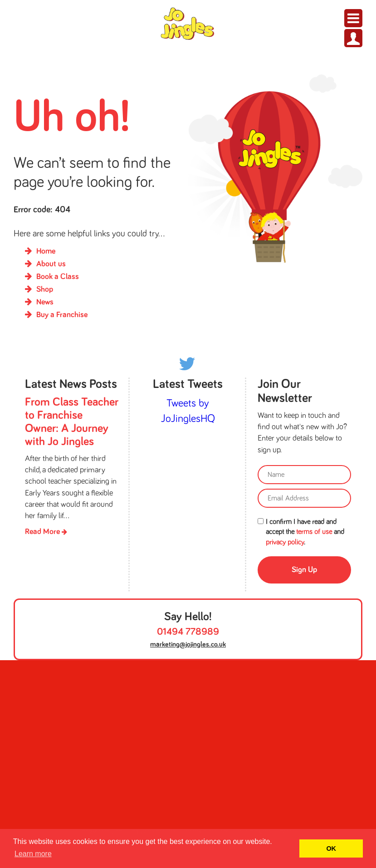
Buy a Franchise (62, 315)
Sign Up (304, 570)
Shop (45, 289)
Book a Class (58, 277)
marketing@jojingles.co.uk (188, 644)
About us (51, 264)
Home (46, 251)
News (45, 302)
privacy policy (285, 542)
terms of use (314, 532)
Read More (46, 532)
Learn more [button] (33, 854)
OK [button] (331, 848)
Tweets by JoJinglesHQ (188, 411)
